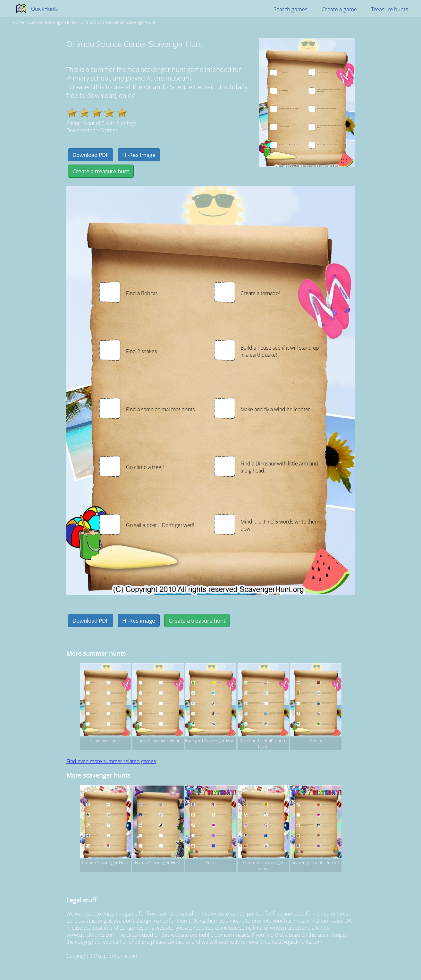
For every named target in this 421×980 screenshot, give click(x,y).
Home (18, 22)
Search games (290, 9)
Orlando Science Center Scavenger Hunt (118, 22)
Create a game (339, 9)
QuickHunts (44, 9)
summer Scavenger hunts (52, 22)
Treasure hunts (390, 9)
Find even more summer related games (111, 761)
